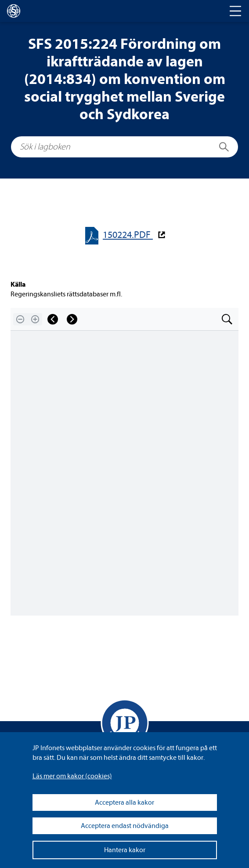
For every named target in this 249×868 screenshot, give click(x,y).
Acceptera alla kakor (124, 802)
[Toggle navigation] (235, 11)
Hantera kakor (125, 850)
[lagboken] (14, 11)
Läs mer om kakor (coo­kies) (72, 776)
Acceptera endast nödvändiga (125, 826)
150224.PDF (128, 235)
